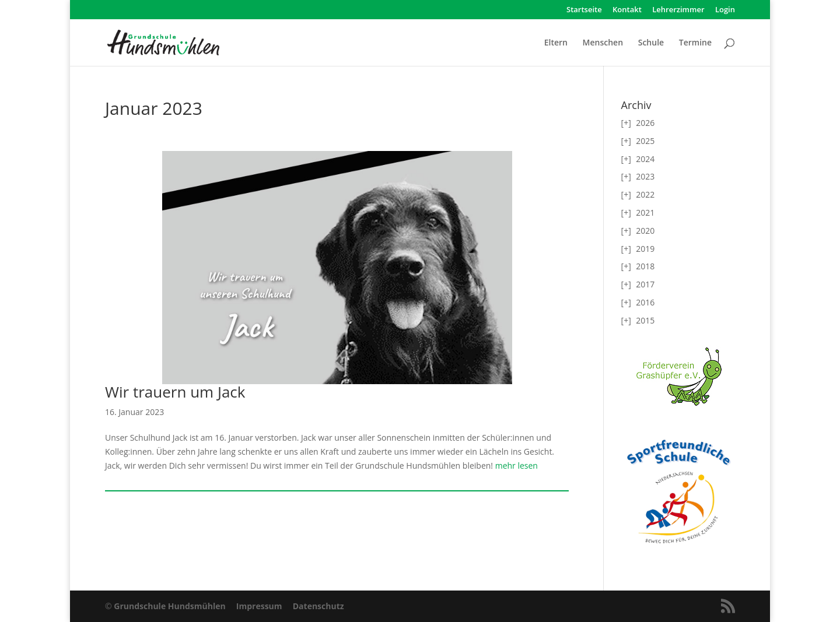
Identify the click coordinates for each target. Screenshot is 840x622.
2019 (645, 249)
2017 (645, 284)
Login (725, 10)
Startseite (584, 10)
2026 (645, 123)
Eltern (556, 43)
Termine (695, 43)
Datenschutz (318, 606)
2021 (645, 212)
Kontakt (627, 10)
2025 (645, 141)
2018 (645, 266)
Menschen (603, 43)
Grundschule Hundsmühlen (169, 606)
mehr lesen (515, 465)
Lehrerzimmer (678, 10)
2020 (645, 231)
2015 (645, 320)
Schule (651, 43)
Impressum (259, 606)
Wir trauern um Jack (175, 392)
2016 (645, 302)
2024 (645, 159)
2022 (645, 194)
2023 (645, 176)
